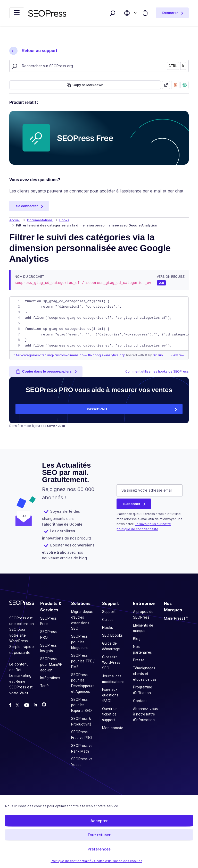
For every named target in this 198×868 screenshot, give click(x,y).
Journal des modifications (113, 679)
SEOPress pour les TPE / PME (83, 661)
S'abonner (132, 504)
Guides (108, 620)
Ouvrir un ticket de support (110, 714)
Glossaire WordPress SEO (111, 663)
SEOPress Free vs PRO (82, 735)
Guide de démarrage (111, 646)
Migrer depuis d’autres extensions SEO (82, 620)
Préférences (99, 849)
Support (109, 612)
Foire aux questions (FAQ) (110, 695)
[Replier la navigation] (17, 13)
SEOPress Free (48, 621)
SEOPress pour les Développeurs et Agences (83, 683)
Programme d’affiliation (143, 690)
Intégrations (50, 678)
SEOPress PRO (48, 635)
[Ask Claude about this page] (175, 85)
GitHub (158, 355)
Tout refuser (99, 835)
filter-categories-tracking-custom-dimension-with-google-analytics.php (70, 355)
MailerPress (174, 618)
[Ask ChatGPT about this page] (185, 85)
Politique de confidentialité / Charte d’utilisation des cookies (97, 861)
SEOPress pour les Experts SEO (81, 705)
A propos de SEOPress (143, 614)
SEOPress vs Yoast (82, 762)
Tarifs (45, 686)
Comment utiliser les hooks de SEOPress (157, 371)
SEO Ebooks (112, 635)
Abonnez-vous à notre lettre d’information (145, 714)
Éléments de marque (143, 628)
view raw (178, 355)
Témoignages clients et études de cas (145, 674)
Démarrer (170, 13)
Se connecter (27, 206)
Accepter (99, 821)
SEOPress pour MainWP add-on (51, 664)
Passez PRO (97, 409)
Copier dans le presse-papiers (44, 371)
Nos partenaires (142, 650)
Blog (137, 639)
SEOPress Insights (48, 648)
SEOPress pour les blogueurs (79, 642)
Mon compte (113, 728)
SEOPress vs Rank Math (82, 748)
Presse (139, 660)
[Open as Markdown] (166, 85)
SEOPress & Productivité (81, 721)
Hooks (108, 628)
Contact (140, 701)
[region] (99, 324)
